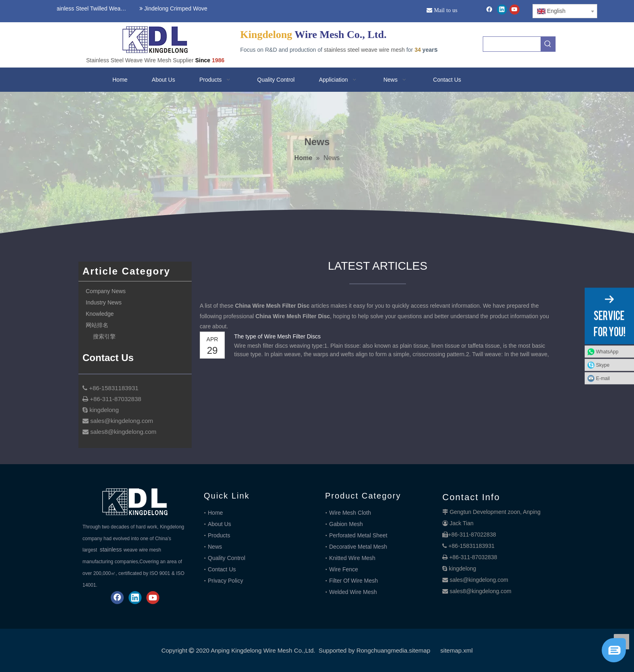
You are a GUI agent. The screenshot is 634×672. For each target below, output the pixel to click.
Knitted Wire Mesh (352, 558)
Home (215, 513)
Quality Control (227, 558)
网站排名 (97, 325)
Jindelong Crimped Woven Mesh (183, 8)
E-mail (603, 378)
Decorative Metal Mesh (358, 547)
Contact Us (222, 569)
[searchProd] (512, 44)
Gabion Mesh (346, 524)
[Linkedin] (502, 10)
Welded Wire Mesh (353, 592)
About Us (220, 524)
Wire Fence (344, 569)
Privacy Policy (225, 581)
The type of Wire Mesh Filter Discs (277, 336)
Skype (603, 365)
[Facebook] (489, 10)
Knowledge (100, 314)
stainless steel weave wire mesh (364, 50)
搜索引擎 (104, 336)
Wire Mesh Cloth (350, 513)
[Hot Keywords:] (548, 44)
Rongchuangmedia (382, 650)
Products (219, 535)
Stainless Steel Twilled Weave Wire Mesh (90, 8)
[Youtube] (515, 10)
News (215, 547)
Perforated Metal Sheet (358, 535)
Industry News (104, 302)
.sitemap (419, 650)
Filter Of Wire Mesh (354, 581)
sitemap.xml (456, 650)
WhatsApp (607, 352)
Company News (106, 291)
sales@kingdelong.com (479, 580)
